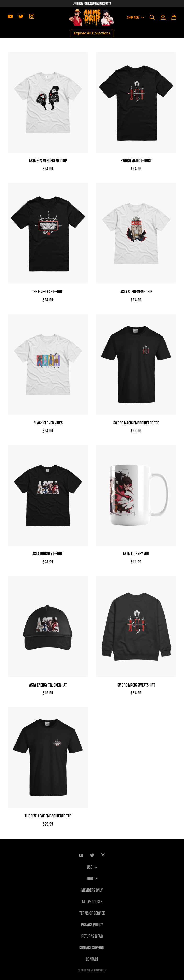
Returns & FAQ (92, 936)
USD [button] (92, 867)
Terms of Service (92, 913)
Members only (92, 890)
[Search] (152, 17)
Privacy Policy (92, 925)
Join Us (92, 879)
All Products (92, 902)
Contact (92, 959)
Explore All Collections (92, 33)
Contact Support (92, 948)
